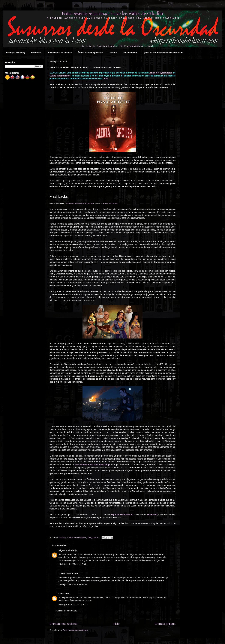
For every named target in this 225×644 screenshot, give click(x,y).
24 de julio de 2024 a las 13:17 (73, 584)
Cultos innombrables (60, 76)
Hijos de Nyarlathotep (161, 73)
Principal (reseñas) (16, 53)
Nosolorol (152, 515)
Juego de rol (93, 538)
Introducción (70, 203)
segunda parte (89, 203)
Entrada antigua (165, 624)
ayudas (105, 203)
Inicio (116, 624)
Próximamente (130, 53)
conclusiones (113, 203)
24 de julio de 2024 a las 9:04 (72, 564)
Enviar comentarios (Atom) (75, 630)
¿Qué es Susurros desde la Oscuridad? (163, 53)
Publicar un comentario (66, 611)
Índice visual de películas (91, 53)
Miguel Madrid (66, 550)
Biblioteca (36, 53)
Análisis (62, 538)
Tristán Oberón (66, 574)
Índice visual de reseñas (60, 53)
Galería (113, 53)
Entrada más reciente (63, 624)
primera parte (79, 203)
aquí (106, 79)
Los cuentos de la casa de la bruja (92, 465)
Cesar (61, 594)
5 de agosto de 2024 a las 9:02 (73, 605)
